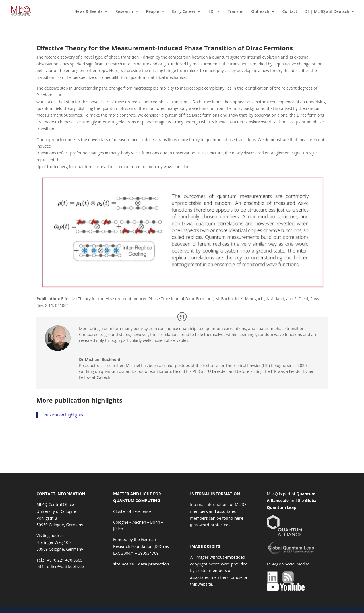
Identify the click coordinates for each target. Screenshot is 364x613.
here (239, 518)
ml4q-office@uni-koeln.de (60, 566)
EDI (212, 12)
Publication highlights (63, 415)
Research (124, 12)
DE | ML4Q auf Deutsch (327, 12)
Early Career (184, 12)
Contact (290, 12)
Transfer (236, 12)
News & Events (88, 12)
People (152, 12)
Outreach (260, 12)
